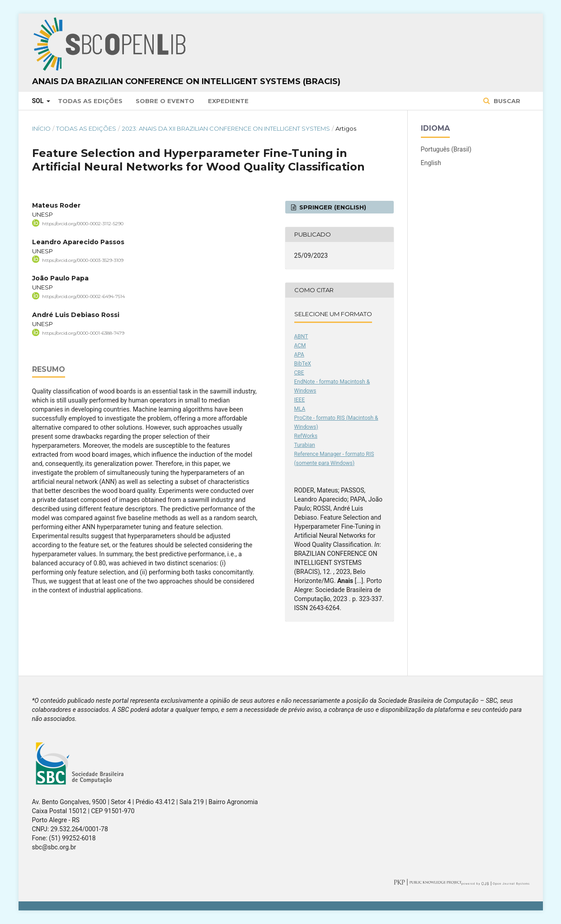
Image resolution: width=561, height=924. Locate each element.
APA (299, 355)
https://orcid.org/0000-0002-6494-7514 (83, 296)
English (431, 163)
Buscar (506, 101)
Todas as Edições (90, 101)
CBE (299, 373)
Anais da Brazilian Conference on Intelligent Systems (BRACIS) (186, 81)
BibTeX (303, 364)
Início (41, 128)
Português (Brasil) (446, 149)
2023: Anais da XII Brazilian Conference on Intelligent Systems (226, 128)
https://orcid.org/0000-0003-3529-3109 (83, 260)
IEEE (300, 400)
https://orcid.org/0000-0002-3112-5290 (83, 224)
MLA (300, 409)
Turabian (305, 445)
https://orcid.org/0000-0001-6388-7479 (83, 333)
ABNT (301, 336)
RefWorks (306, 436)
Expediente (228, 101)
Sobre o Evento (165, 101)
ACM (300, 346)
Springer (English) (332, 207)
